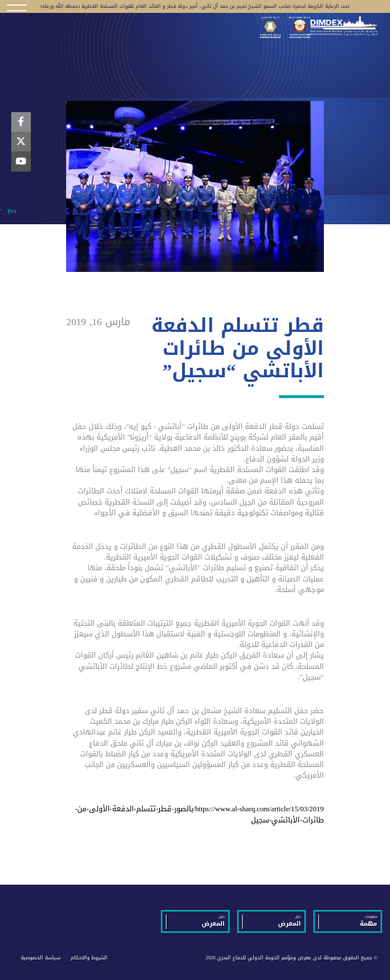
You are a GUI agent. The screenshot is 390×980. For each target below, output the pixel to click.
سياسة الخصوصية (41, 958)
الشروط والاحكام (89, 958)
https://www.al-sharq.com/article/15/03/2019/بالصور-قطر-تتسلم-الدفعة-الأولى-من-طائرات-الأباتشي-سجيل (199, 814)
